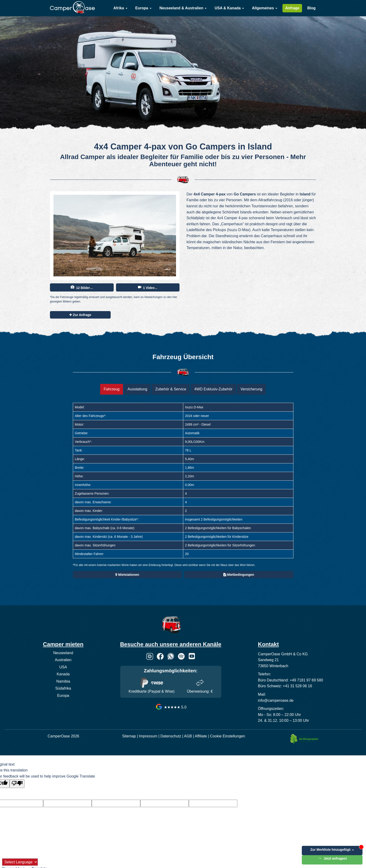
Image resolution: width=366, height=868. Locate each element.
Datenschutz (171, 736)
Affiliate (201, 736)
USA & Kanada (229, 8)
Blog (311, 8)
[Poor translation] (17, 784)
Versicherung (251, 389)
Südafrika (63, 688)
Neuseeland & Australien (183, 8)
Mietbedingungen (239, 575)
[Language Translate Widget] (20, 862)
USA (63, 667)
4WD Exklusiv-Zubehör (213, 389)
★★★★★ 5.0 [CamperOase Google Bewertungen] (171, 707)
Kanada (63, 674)
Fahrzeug (112, 389)
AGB (188, 736)
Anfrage (292, 8)
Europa (144, 8)
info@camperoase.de (276, 700)
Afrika (120, 8)
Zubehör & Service (171, 389)
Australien (63, 660)
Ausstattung (137, 389)
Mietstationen (127, 575)
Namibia (63, 681)
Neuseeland (63, 653)
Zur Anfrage (80, 315)
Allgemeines (265, 8)
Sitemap (129, 736)
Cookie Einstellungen (228, 736)
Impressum (148, 736)
